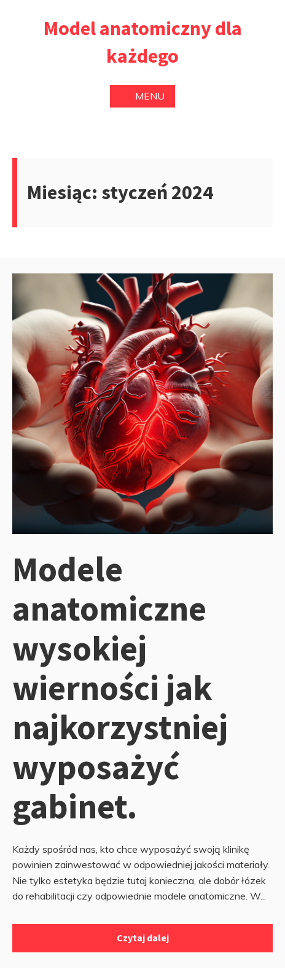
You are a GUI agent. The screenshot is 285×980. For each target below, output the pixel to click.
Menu (142, 96)
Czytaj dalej (143, 938)
